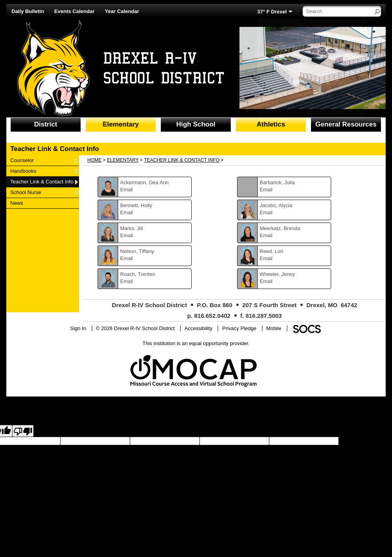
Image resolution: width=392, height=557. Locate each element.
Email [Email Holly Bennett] (127, 212)
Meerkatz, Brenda (280, 228)
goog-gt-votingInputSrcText (129, 448)
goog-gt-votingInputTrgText (190, 448)
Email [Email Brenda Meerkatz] (266, 235)
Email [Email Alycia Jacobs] (266, 212)
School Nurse (25, 192)
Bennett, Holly (136, 205)
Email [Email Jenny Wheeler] (266, 281)
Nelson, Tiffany (137, 251)
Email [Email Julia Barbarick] (266, 190)
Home (94, 160)
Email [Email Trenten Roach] (127, 281)
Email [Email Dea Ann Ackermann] (127, 190)
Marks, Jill (132, 228)
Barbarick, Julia (277, 182)
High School (196, 124)
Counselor (22, 160)
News (20, 203)
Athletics (271, 124)
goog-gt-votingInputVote (248, 448)
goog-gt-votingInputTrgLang (67, 448)
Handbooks (23, 171)
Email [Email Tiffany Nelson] (127, 258)
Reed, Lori (271, 251)
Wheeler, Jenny (277, 274)
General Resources (346, 124)
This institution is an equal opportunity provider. (196, 343)
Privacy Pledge (239, 328)
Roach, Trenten (138, 274)
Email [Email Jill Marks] (127, 235)
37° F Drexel (272, 12)
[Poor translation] (23, 431)
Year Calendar (122, 11)
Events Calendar (74, 11)
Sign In (78, 328)
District (46, 124)
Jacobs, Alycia (276, 205)
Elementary (121, 124)
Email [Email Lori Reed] (266, 258)
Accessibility (199, 328)
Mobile (274, 328)
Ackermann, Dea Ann (144, 182)
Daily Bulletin (28, 11)
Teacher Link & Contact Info (42, 181)
